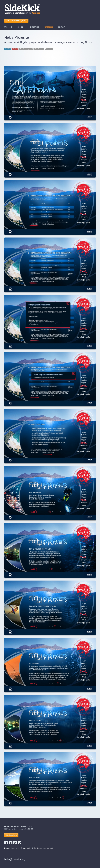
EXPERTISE (35, 27)
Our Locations (11, 835)
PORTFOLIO (48, 27)
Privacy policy (26, 848)
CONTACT (62, 27)
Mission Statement (11, 848)
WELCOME (8, 27)
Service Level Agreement (43, 848)
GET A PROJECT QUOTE (16, 21)
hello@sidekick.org (15, 859)
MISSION (21, 27)
